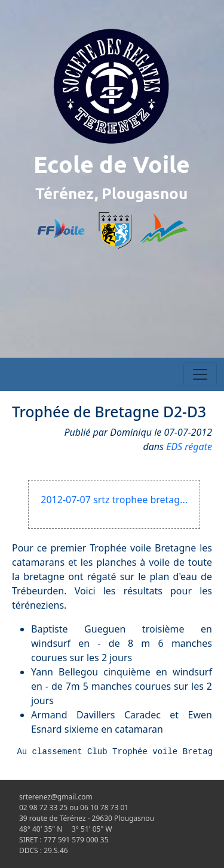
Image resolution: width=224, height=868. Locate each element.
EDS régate (189, 447)
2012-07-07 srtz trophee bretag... (114, 500)
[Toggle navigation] (200, 374)
